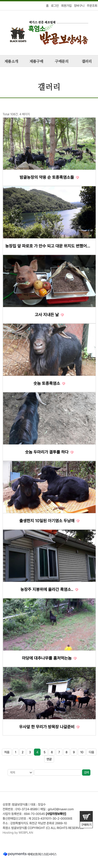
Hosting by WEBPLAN (18, 833)
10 (82, 752)
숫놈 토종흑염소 (49, 383)
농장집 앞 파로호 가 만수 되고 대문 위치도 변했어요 (49, 246)
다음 (91, 752)
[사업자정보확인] (56, 814)
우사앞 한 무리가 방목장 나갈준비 (49, 727)
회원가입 (66, 6)
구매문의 (62, 62)
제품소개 (11, 62)
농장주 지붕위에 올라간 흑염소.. (49, 589)
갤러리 (87, 62)
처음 (7, 752)
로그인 (55, 6)
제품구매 (36, 62)
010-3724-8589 (27, 809)
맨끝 (49, 759)
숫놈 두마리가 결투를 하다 (49, 452)
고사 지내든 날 (49, 315)
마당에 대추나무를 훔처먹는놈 (49, 658)
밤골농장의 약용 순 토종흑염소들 (49, 177)
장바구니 (79, 6)
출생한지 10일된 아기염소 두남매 (49, 521)
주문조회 (92, 6)
